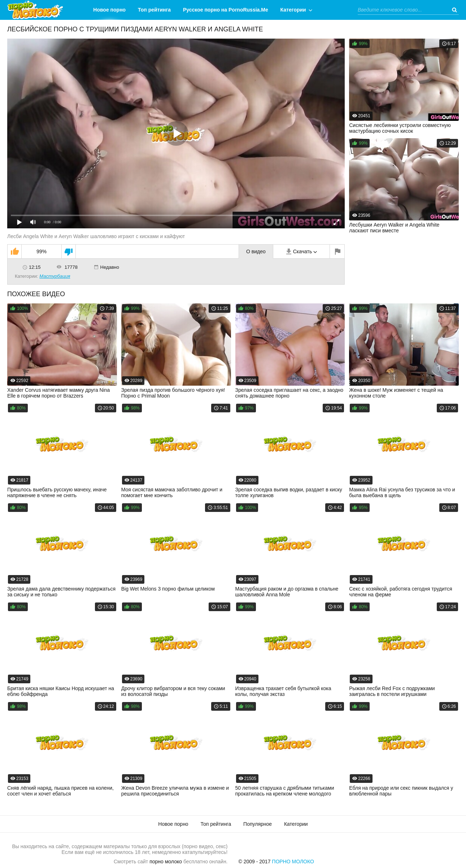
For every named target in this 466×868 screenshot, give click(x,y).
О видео (256, 251)
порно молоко (166, 862)
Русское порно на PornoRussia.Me (226, 10)
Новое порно (109, 10)
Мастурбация (55, 276)
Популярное (258, 824)
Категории (293, 10)
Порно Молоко (293, 862)
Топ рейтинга (154, 10)
